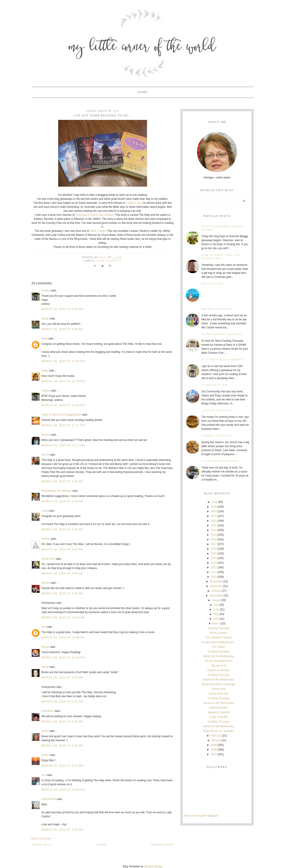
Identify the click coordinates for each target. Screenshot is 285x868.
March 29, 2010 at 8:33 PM (62, 746)
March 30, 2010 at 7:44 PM (62, 830)
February (216, 736)
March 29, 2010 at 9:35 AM (62, 593)
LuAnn (45, 755)
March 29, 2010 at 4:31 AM (62, 529)
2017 (214, 544)
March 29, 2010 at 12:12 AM (63, 445)
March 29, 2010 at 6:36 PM (62, 722)
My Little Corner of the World (142, 48)
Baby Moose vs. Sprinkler (219, 731)
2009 (214, 745)
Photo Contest (219, 633)
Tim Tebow (218, 647)
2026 (215, 502)
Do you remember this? (219, 661)
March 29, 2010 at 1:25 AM (62, 481)
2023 (214, 516)
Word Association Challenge (219, 684)
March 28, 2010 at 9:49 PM (62, 309)
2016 (214, 549)
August (216, 600)
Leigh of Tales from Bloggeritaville (61, 415)
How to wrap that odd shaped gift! (221, 257)
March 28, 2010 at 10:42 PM (63, 405)
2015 (214, 553)
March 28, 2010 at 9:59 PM (62, 329)
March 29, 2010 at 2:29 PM (62, 678)
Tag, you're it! (218, 666)
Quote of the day (219, 694)
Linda (45, 511)
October (216, 591)
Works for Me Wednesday (219, 680)
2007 (214, 754)
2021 (214, 525)
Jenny (45, 667)
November (216, 586)
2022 (214, 521)
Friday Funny (213, 284)
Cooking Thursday (217, 411)
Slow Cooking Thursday (222, 334)
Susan (45, 319)
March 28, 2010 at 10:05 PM (63, 361)
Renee (45, 647)
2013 (214, 563)
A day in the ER (219, 717)
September (216, 595)
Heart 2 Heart (98, 231)
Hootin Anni (48, 559)
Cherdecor (48, 711)
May (216, 614)
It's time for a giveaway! (222, 360)
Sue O (45, 455)
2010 (214, 577)
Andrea (46, 291)
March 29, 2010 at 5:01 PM (62, 702)
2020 (214, 530)
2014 (214, 558)
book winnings (109, 261)
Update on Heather (218, 670)
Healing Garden (219, 708)
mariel (45, 731)
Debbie (46, 539)
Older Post (42, 845)
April (216, 619)
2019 (214, 535)
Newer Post (163, 845)
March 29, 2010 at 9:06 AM (62, 573)
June (216, 610)
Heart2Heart (49, 799)
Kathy (45, 371)
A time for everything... (222, 461)
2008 (214, 750)
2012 (214, 567)
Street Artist (219, 689)
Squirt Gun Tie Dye (217, 309)
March (216, 624)
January (216, 740)
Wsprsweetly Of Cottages (57, 491)
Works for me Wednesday (219, 656)
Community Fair (215, 385)
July (216, 605)
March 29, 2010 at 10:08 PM (63, 790)
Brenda (46, 435)
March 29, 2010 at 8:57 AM (62, 549)
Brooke (46, 583)
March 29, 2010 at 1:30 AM (62, 501)
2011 (214, 572)
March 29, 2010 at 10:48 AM (63, 638)
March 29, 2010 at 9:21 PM (62, 766)
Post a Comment (41, 839)
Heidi (45, 339)
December (216, 581)
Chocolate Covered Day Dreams (95, 215)
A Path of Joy (134, 203)
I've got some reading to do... (219, 642)
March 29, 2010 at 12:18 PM (63, 658)
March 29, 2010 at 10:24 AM (63, 618)
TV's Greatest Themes (218, 638)
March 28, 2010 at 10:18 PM (63, 381)
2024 (214, 511)
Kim (44, 627)
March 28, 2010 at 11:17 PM (63, 425)
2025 (214, 507)
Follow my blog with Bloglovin (201, 816)
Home (143, 92)
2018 (214, 539)
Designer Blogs (153, 866)
